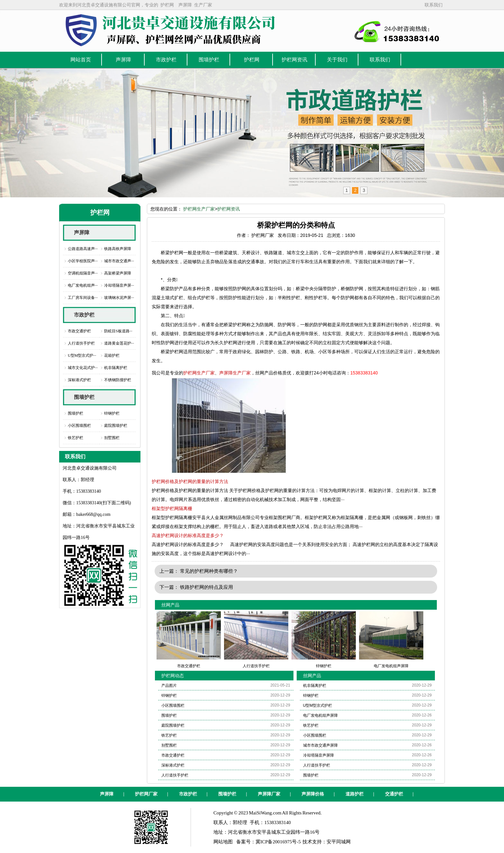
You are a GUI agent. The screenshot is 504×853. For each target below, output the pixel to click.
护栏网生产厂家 (199, 209)
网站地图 (223, 842)
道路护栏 (355, 794)
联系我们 (434, 5)
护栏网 (167, 5)
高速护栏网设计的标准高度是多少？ (188, 535)
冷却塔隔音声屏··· (119, 285)
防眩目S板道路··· (118, 331)
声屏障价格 (313, 794)
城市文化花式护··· (83, 368)
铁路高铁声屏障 (118, 249)
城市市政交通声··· (119, 261)
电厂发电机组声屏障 (320, 715)
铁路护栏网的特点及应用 (207, 587)
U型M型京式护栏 (318, 705)
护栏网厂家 (146, 794)
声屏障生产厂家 (235, 373)
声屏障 (185, 5)
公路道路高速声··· (83, 249)
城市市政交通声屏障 (320, 745)
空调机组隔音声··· (83, 273)
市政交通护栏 (79, 331)
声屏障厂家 (269, 794)
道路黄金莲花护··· (119, 343)
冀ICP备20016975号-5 (278, 842)
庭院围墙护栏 (116, 426)
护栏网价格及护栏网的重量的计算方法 (190, 481)
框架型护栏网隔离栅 (172, 508)
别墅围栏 (112, 438)
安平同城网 (339, 842)
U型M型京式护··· (82, 355)
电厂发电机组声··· (83, 285)
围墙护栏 (84, 397)
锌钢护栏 (112, 413)
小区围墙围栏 (79, 426)
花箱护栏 (112, 355)
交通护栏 (394, 794)
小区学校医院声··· (83, 261)
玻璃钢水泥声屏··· (119, 298)
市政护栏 (84, 315)
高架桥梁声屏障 (118, 273)
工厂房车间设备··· (83, 298)
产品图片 (169, 686)
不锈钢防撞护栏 (118, 380)
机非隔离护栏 (116, 368)
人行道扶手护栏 (81, 343)
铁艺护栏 (76, 438)
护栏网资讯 (229, 209)
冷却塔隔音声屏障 (319, 755)
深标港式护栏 (79, 380)
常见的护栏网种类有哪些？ (209, 571)
